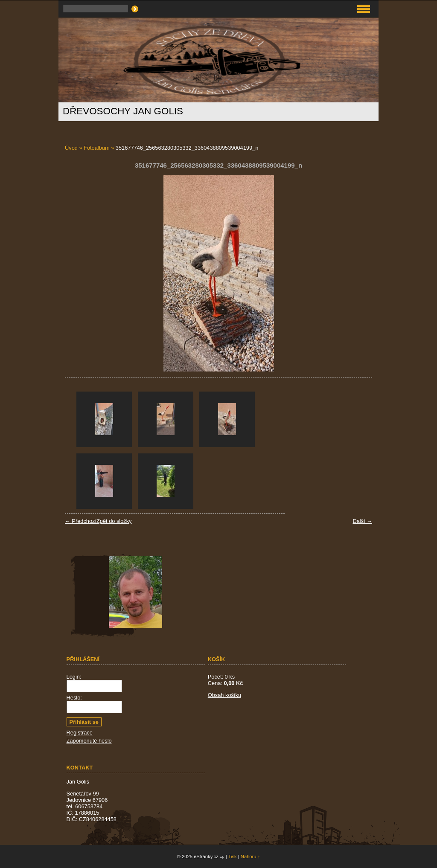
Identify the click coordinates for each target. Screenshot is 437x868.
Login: (74, 677)
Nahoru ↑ (250, 856)
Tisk (233, 856)
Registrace (80, 733)
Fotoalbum (96, 148)
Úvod (71, 148)
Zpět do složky (114, 521)
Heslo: (74, 698)
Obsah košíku (224, 695)
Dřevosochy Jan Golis (123, 111)
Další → (362, 521)
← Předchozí (81, 521)
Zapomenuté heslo (89, 741)
